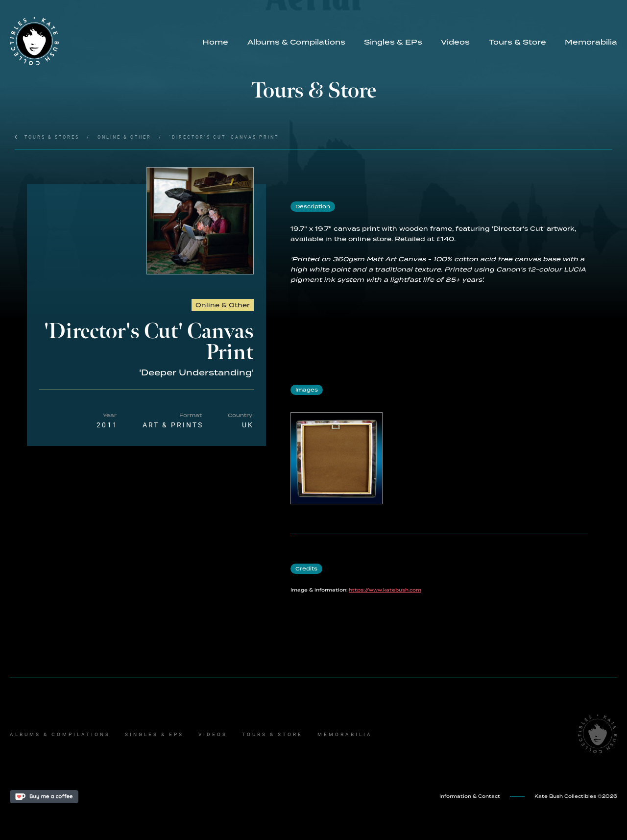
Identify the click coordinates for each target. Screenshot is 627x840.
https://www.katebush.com (385, 590)
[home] (101, 41)
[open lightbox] (200, 221)
